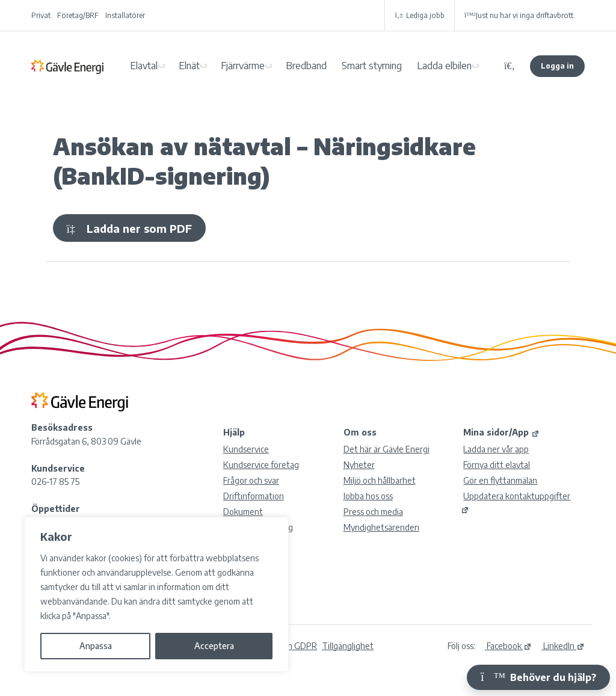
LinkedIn (563, 646)
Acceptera (214, 646)
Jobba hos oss (368, 496)
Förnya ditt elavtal (497, 465)
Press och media (373, 512)
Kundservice (246, 449)
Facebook (508, 646)
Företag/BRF (78, 15)
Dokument (243, 512)
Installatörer (125, 15)
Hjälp (234, 432)
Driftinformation (254, 496)
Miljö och (380, 480)
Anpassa (96, 646)
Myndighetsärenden (381, 527)
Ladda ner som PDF (129, 228)
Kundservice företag (261, 465)
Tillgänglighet (348, 646)
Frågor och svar (251, 480)
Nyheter (359, 465)
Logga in (557, 66)
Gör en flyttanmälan (500, 480)
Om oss (360, 432)
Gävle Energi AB (67, 66)
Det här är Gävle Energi (387, 449)
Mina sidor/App (501, 432)
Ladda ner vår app (496, 449)
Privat (41, 15)
